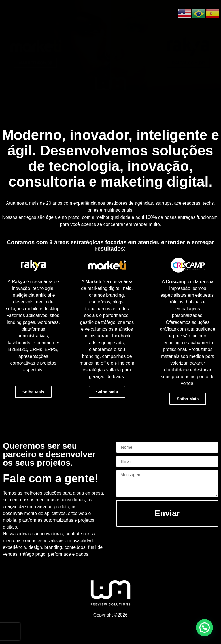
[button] (205, 628)
